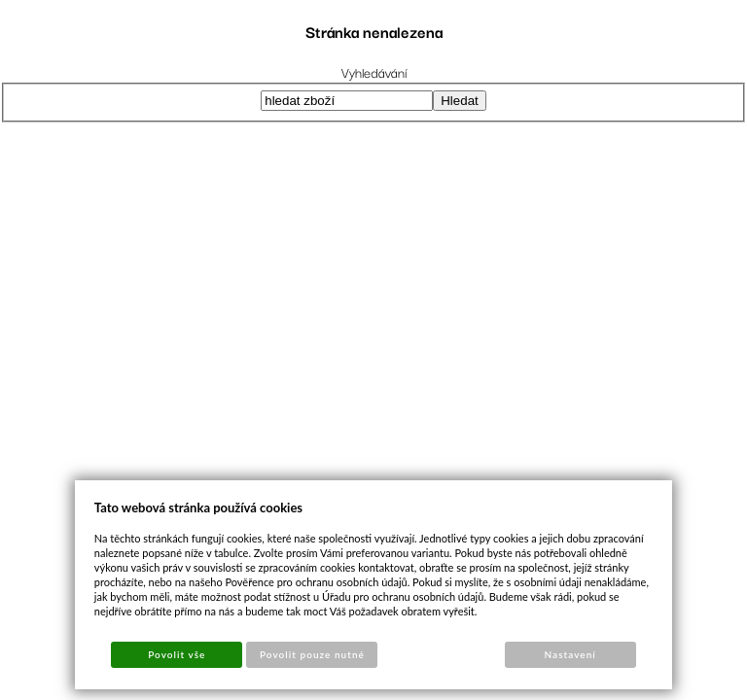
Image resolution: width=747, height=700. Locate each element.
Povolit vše (177, 654)
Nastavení (570, 654)
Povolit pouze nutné (312, 654)
